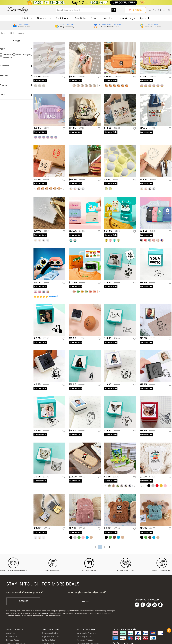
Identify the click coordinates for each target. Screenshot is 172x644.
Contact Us (12, 636)
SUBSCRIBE (23, 601)
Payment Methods (51, 636)
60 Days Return (49, 640)
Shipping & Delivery (51, 633)
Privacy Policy (13, 640)
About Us (11, 633)
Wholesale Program (87, 633)
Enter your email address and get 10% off (25, 592)
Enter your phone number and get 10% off (87, 592)
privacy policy (42, 613)
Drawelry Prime (84, 636)
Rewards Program (86, 640)
